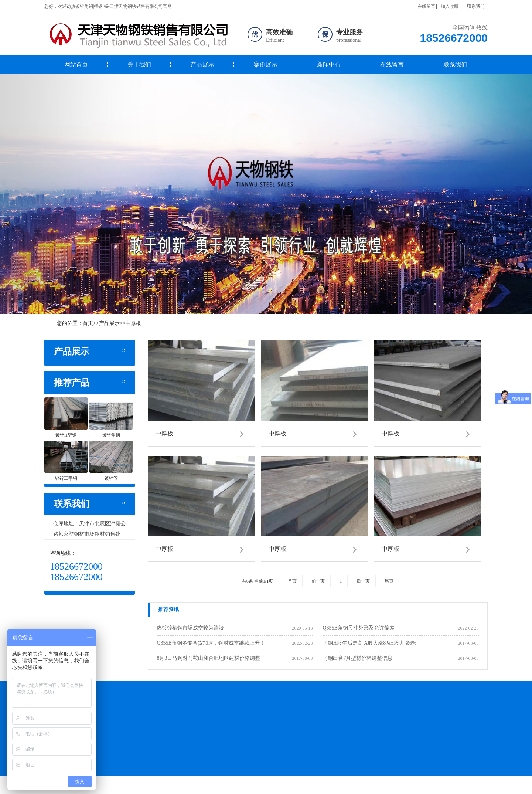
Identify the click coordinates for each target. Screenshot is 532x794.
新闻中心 (329, 65)
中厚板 (133, 323)
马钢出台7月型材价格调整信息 (357, 658)
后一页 (363, 581)
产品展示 (202, 65)
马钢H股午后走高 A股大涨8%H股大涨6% (369, 643)
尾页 (389, 581)
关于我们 (139, 65)
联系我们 (476, 6)
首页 (88, 323)
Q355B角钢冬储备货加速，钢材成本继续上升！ (211, 643)
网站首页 (76, 65)
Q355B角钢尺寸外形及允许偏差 (358, 628)
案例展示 (266, 65)
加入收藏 (450, 6)
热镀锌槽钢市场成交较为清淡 (190, 628)
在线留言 (426, 6)
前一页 (318, 581)
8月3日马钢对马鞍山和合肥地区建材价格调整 (208, 658)
